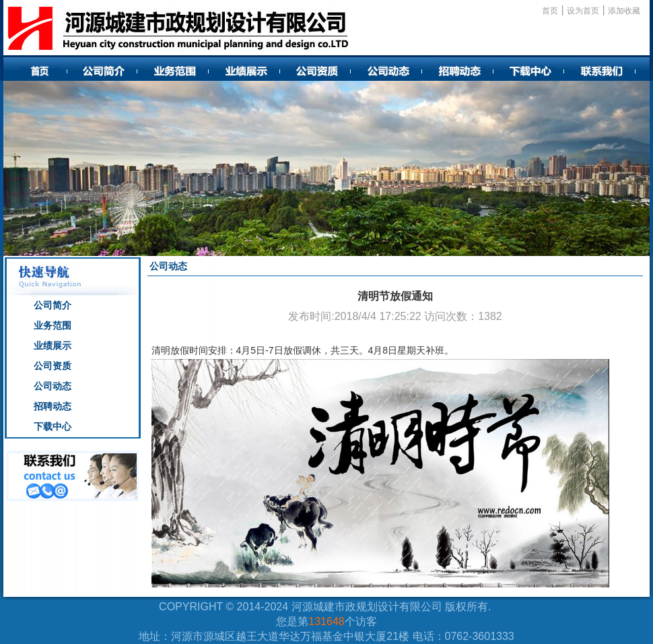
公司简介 (53, 305)
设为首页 (583, 11)
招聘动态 (53, 406)
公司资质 (53, 366)
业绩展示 (53, 346)
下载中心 (53, 426)
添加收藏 (624, 11)
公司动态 (53, 386)
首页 (550, 11)
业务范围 (53, 325)
